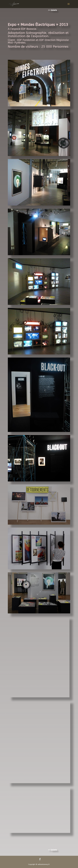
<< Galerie (52, 10)
